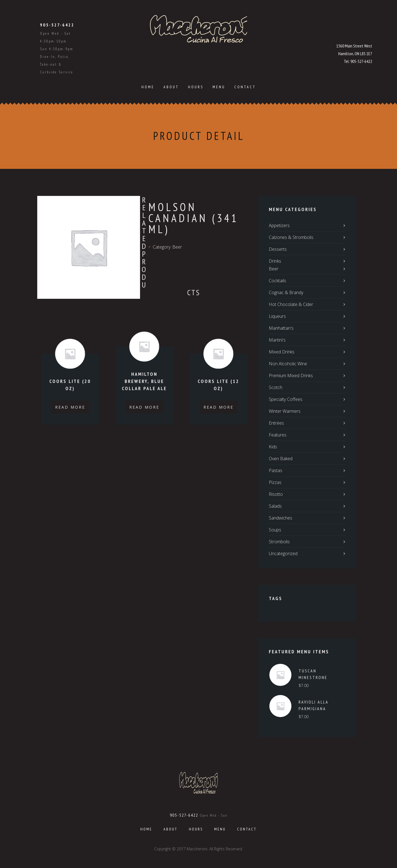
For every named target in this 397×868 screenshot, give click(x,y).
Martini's (277, 340)
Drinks (275, 261)
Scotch (276, 387)
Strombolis (279, 542)
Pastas (276, 470)
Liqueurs (277, 316)
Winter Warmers (285, 411)
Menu (219, 87)
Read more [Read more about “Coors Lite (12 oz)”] (218, 407)
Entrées (276, 423)
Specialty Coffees (286, 399)
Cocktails (277, 281)
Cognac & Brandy (286, 292)
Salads (275, 506)
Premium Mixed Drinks (291, 376)
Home (148, 87)
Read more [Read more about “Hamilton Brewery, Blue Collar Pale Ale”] (144, 407)
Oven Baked (281, 459)
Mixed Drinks (282, 352)
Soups (275, 530)
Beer (177, 247)
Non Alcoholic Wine (288, 364)
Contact (245, 87)
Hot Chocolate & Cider (291, 304)
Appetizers (279, 225)
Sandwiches (281, 518)
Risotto (276, 494)
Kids (273, 447)
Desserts (278, 249)
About (171, 87)
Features (278, 435)
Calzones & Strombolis (291, 237)
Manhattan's (281, 328)
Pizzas (275, 482)
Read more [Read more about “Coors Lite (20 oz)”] (70, 407)
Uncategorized (283, 553)
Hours (196, 87)
